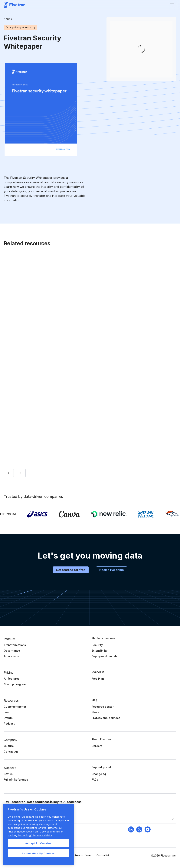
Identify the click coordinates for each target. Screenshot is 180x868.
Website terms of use (77, 855)
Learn (8, 712)
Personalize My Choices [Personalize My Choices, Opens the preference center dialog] (38, 853)
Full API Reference (16, 780)
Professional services (106, 718)
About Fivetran (101, 739)
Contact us (11, 752)
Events (8, 718)
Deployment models (105, 656)
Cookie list (103, 855)
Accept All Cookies (38, 843)
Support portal (101, 767)
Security (97, 645)
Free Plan (98, 679)
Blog (94, 700)
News (95, 712)
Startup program (15, 684)
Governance (12, 651)
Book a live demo (112, 570)
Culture (9, 746)
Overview (98, 672)
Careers (97, 746)
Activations (11, 656)
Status (8, 774)
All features (12, 679)
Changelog (99, 774)
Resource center (103, 707)
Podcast (9, 724)
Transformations (15, 645)
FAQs (95, 780)
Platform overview (104, 638)
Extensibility (100, 651)
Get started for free (71, 570)
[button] (172, 5)
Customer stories (15, 707)
